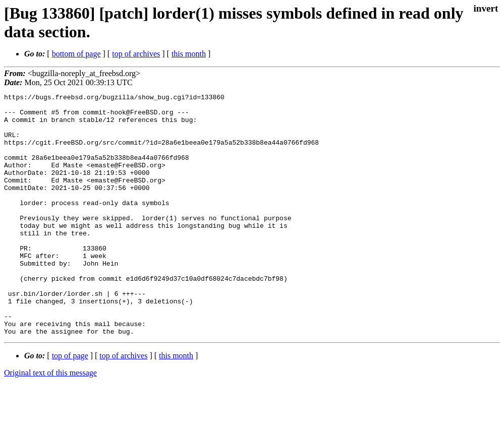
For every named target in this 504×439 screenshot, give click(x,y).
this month (189, 54)
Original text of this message (50, 421)
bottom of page (76, 54)
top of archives (136, 54)
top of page (70, 404)
